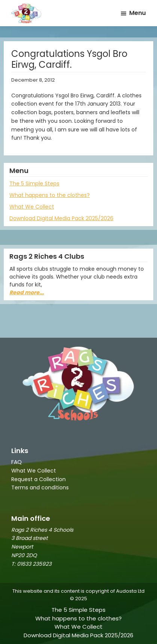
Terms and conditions (40, 487)
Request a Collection (38, 479)
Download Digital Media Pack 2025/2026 (61, 218)
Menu (137, 13)
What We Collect (32, 207)
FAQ (17, 462)
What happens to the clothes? (50, 195)
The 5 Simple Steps (34, 183)
